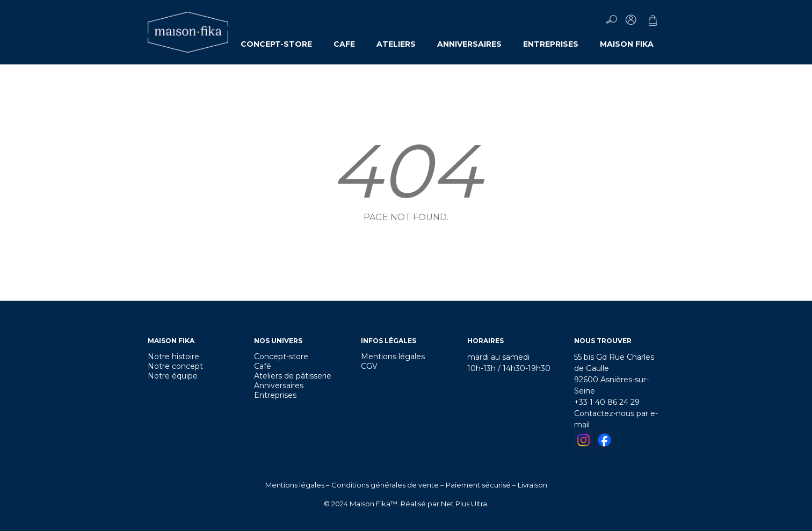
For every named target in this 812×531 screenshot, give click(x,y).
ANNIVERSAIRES (469, 44)
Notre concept (175, 366)
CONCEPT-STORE (276, 44)
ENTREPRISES (551, 44)
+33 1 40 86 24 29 (607, 402)
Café (263, 366)
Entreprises (275, 395)
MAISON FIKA (627, 44)
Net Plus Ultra (464, 504)
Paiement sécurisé (478, 485)
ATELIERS (396, 44)
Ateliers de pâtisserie (293, 376)
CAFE (344, 44)
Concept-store (281, 357)
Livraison (532, 485)
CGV (369, 366)
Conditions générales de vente (385, 485)
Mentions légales (393, 357)
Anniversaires (279, 385)
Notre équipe (173, 376)
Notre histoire (173, 357)
